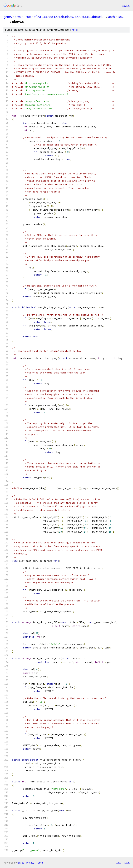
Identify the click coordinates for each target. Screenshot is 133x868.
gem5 (8, 17)
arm (18, 17)
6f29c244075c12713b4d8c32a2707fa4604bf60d (68, 17)
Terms (40, 863)
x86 (120, 17)
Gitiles (21, 863)
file (74, 30)
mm (6, 22)
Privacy (30, 863)
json (127, 862)
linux (27, 17)
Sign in (126, 5)
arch (111, 17)
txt (119, 862)
